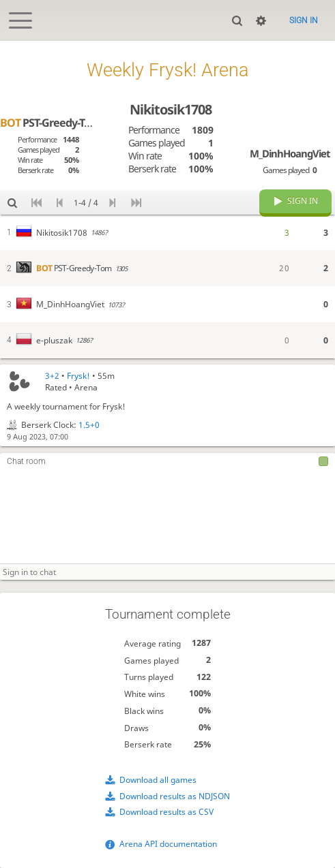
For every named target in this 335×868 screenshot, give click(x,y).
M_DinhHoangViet (290, 153)
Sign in (304, 20)
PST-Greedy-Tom (50, 123)
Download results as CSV (166, 812)
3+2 (52, 376)
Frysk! (78, 376)
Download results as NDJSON (175, 796)
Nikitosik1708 (171, 109)
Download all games (158, 780)
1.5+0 (89, 425)
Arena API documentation (168, 844)
